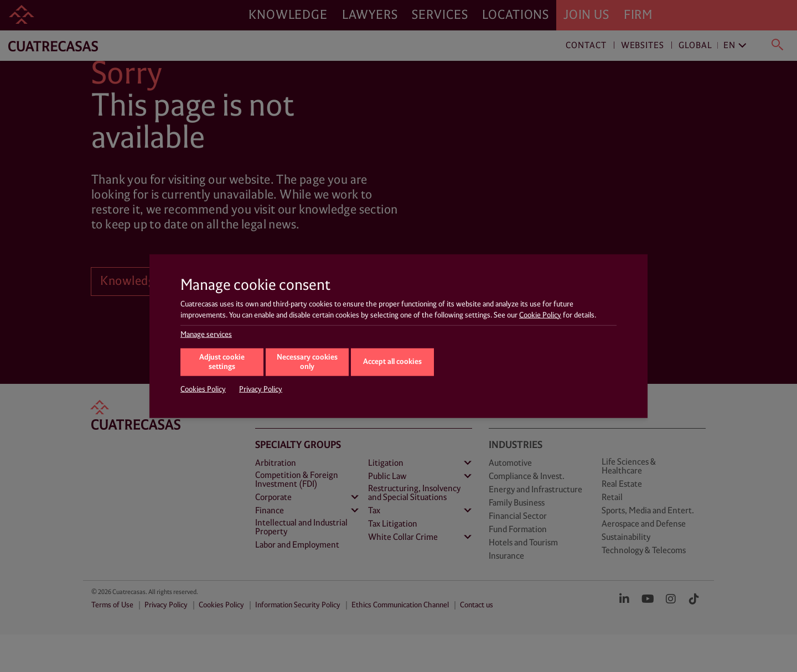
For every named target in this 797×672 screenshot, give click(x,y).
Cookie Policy (540, 315)
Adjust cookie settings (222, 362)
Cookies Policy (203, 389)
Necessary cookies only (307, 362)
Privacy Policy (261, 389)
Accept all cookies (392, 361)
